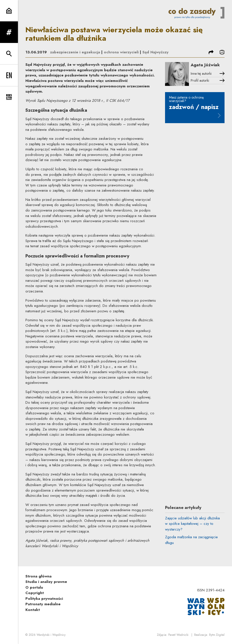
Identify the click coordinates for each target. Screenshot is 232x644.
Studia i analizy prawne (46, 582)
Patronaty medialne (43, 604)
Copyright (35, 593)
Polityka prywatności (44, 599)
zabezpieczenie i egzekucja (75, 52)
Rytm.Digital (217, 635)
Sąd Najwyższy (155, 52)
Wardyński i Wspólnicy (51, 635)
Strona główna (38, 576)
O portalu (34, 587)
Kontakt (33, 610)
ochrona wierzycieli (121, 52)
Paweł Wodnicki (178, 635)
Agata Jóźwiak (205, 65)
